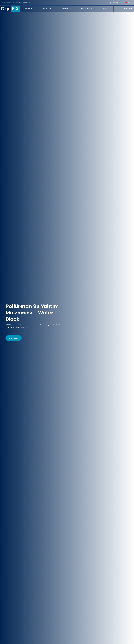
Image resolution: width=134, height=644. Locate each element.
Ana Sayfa (29, 9)
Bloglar (105, 9)
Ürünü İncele (14, 338)
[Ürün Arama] (117, 9)
